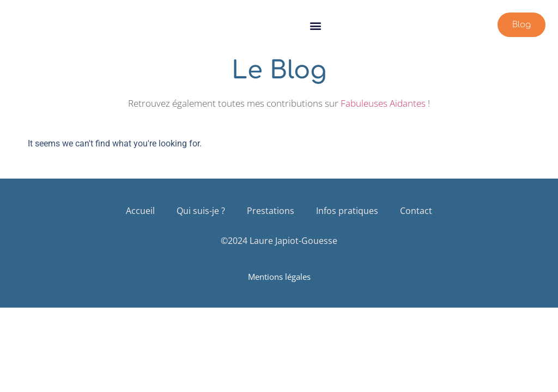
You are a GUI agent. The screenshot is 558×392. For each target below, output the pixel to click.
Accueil (140, 211)
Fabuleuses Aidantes (383, 103)
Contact (416, 211)
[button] (316, 25)
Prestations (271, 211)
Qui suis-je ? (201, 211)
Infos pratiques (347, 211)
